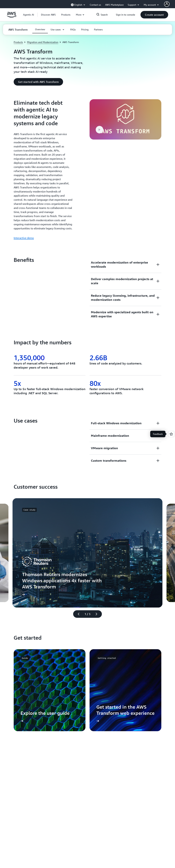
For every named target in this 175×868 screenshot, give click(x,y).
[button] (48, 15)
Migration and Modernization (43, 42)
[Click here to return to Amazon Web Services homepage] (12, 17)
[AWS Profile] (167, 4)
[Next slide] (98, 614)
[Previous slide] (77, 614)
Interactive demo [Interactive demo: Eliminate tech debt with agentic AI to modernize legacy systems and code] (24, 238)
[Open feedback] (171, 434)
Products (18, 42)
